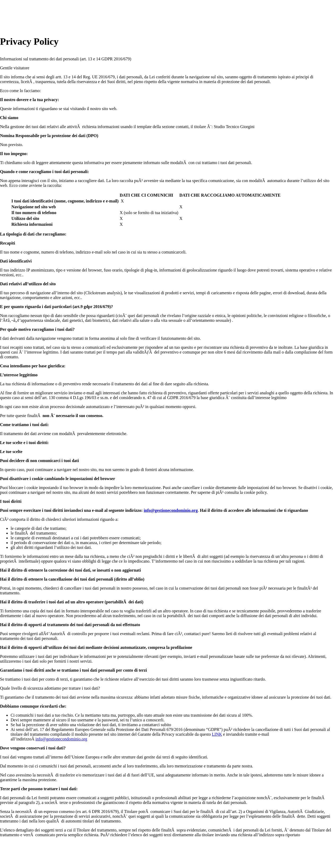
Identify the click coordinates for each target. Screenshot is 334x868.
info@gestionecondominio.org (171, 510)
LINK (217, 734)
